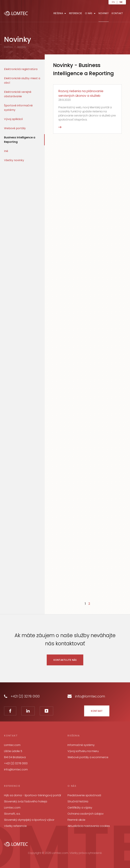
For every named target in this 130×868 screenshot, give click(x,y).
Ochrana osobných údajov (86, 814)
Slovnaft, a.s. (12, 814)
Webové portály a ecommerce (88, 757)
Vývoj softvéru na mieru (83, 751)
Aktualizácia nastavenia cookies (89, 826)
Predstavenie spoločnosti (84, 795)
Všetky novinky (14, 160)
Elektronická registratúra (21, 69)
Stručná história (78, 801)
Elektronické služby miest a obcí (22, 80)
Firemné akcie (76, 820)
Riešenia (58, 13)
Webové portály (15, 128)
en (113, 2)
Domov (8, 47)
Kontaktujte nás (65, 660)
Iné (6, 151)
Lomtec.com (12, 808)
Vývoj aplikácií (13, 119)
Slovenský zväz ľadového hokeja (26, 801)
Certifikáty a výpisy (80, 808)
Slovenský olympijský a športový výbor (29, 820)
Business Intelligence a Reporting (20, 140)
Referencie (76, 13)
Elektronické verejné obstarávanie (18, 94)
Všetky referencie (15, 826)
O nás (89, 13)
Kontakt (117, 13)
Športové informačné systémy (18, 108)
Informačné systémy (81, 745)
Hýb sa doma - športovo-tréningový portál (32, 795)
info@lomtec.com (86, 696)
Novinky (104, 13)
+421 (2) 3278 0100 (22, 696)
